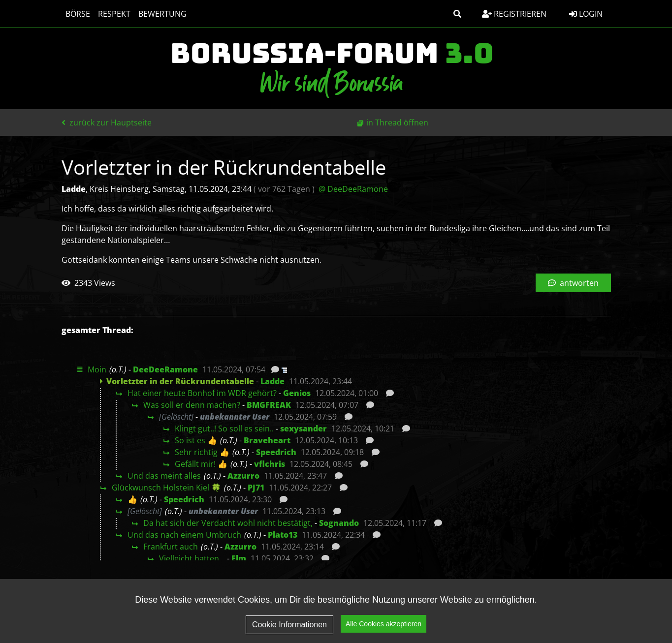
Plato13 (283, 535)
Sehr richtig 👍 (202, 452)
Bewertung (162, 14)
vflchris (270, 464)
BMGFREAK (269, 405)
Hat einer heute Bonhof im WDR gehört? (202, 393)
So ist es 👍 (196, 440)
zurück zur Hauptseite (107, 122)
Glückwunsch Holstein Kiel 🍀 (166, 488)
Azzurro (243, 476)
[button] (457, 14)
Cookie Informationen (289, 625)
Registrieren (514, 14)
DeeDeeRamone (165, 369)
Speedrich (276, 452)
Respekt (114, 14)
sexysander (304, 429)
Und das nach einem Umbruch (184, 535)
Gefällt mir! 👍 (201, 464)
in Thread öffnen (397, 122)
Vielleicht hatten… (192, 558)
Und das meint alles (164, 476)
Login (586, 14)
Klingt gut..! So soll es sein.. (224, 429)
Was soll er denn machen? (192, 405)
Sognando (339, 523)
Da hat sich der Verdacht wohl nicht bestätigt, (228, 523)
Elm (239, 558)
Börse (78, 14)
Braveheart (267, 440)
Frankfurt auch (171, 547)
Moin (97, 369)
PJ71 (256, 488)
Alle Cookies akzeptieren (384, 624)
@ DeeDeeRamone (353, 189)
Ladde (272, 381)
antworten (573, 283)
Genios (297, 393)
